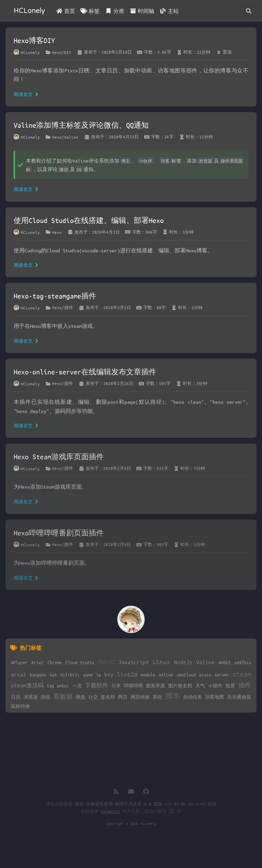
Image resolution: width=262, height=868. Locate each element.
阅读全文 (26, 94)
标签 (90, 11)
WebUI (225, 662)
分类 (115, 11)
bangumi (38, 675)
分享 (116, 685)
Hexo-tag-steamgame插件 (55, 297)
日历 (16, 697)
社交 (93, 697)
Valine (205, 662)
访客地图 (215, 697)
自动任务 (193, 697)
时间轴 (142, 11)
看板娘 (63, 696)
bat (53, 675)
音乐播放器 (239, 697)
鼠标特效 (20, 706)
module (148, 675)
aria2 (19, 674)
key (109, 674)
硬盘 (81, 697)
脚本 (173, 696)
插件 (245, 685)
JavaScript (134, 662)
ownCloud (186, 675)
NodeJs (183, 662)
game (88, 675)
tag (50, 685)
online (166, 675)
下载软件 (97, 685)
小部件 (215, 685)
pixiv (205, 675)
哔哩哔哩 (133, 685)
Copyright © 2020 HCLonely (131, 823)
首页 (65, 11)
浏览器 (31, 697)
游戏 (45, 697)
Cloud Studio (80, 662)
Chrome (55, 662)
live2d (127, 674)
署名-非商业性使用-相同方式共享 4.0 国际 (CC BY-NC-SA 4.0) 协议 (146, 804)
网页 (123, 697)
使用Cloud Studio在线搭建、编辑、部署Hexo (89, 220)
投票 (230, 685)
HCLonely (29, 11)
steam (242, 674)
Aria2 (37, 662)
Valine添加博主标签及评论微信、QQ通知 (81, 125)
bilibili (70, 675)
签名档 (108, 697)
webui (63, 685)
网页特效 (140, 697)
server (222, 675)
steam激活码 (27, 685)
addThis (243, 662)
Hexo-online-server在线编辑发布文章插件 (85, 374)
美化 (157, 697)
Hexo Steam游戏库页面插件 (59, 459)
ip (99, 675)
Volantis (110, 811)
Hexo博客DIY (34, 40)
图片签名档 (180, 685)
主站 (169, 11)
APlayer (19, 662)
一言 (77, 685)
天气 (200, 685)
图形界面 (156, 685)
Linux (161, 662)
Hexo (106, 661)
